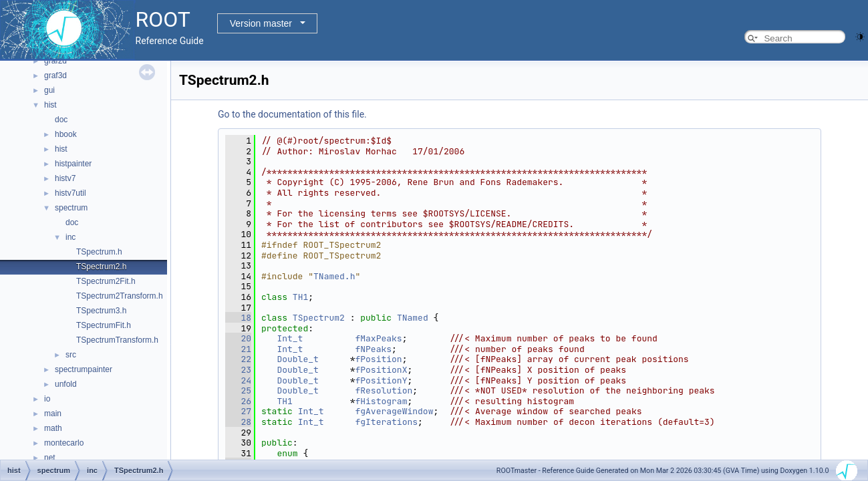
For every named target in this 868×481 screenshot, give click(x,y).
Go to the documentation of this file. (292, 114)
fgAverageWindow (394, 411)
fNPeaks (373, 349)
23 (238, 370)
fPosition (378, 359)
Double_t (297, 359)
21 (238, 349)
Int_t (290, 338)
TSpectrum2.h (101, 267)
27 (238, 411)
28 (238, 422)
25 (238, 390)
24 (238, 380)
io (47, 399)
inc (70, 237)
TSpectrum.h (99, 252)
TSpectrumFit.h (104, 325)
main (53, 414)
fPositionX (381, 370)
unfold (66, 384)
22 (238, 359)
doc (61, 120)
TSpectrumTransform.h (117, 340)
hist (50, 105)
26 (238, 401)
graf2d (55, 61)
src (71, 355)
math (53, 428)
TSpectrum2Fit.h (106, 281)
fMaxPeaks (378, 338)
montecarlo (64, 443)
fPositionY (381, 380)
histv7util (70, 193)
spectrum (71, 208)
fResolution (384, 390)
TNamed (413, 318)
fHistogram (381, 401)
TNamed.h (334, 276)
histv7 (65, 178)
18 (238, 318)
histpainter (73, 164)
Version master (261, 23)
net (50, 458)
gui (49, 90)
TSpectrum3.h (101, 311)
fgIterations (386, 422)
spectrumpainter (84, 369)
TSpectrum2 (319, 318)
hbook (66, 134)
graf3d (55, 75)
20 (238, 338)
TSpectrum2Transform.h (120, 296)
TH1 (300, 297)
